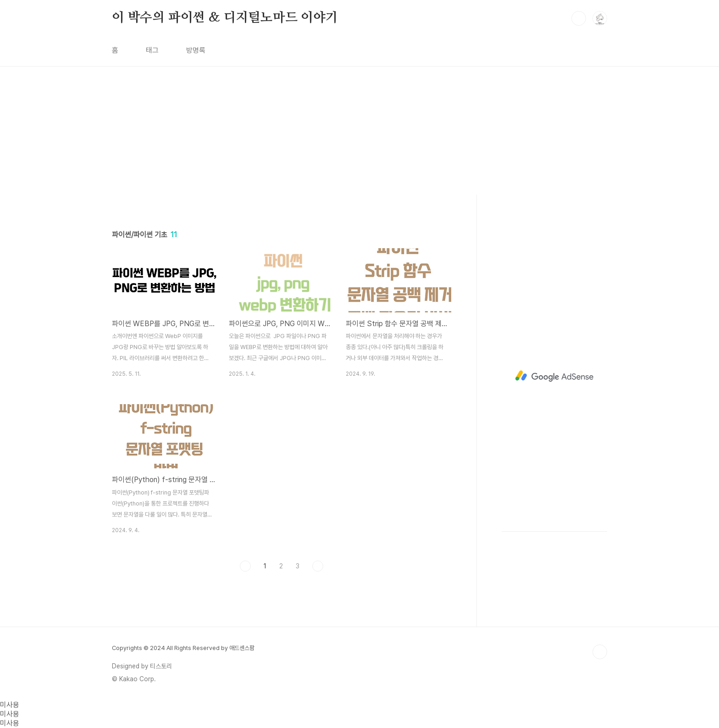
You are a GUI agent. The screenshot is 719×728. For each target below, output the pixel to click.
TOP (600, 652)
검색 (579, 18)
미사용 (10, 705)
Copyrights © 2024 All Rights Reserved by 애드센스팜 (183, 648)
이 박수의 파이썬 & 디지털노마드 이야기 (225, 18)
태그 (152, 50)
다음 (318, 566)
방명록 (196, 50)
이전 (245, 566)
